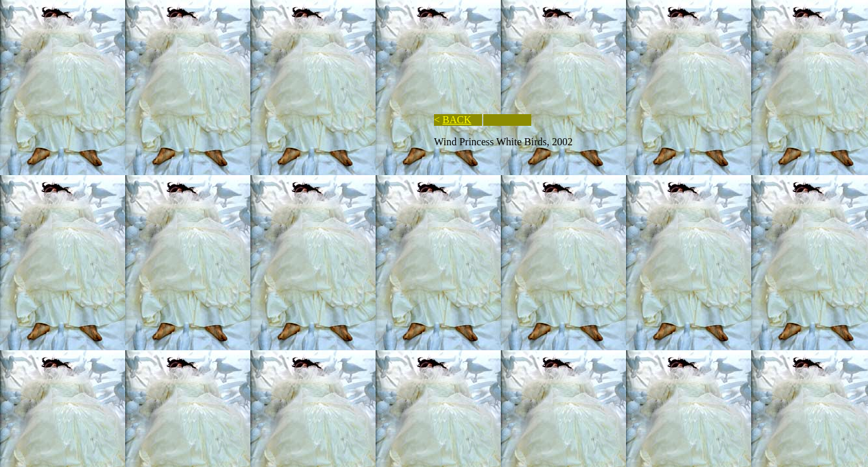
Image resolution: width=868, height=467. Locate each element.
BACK (457, 120)
